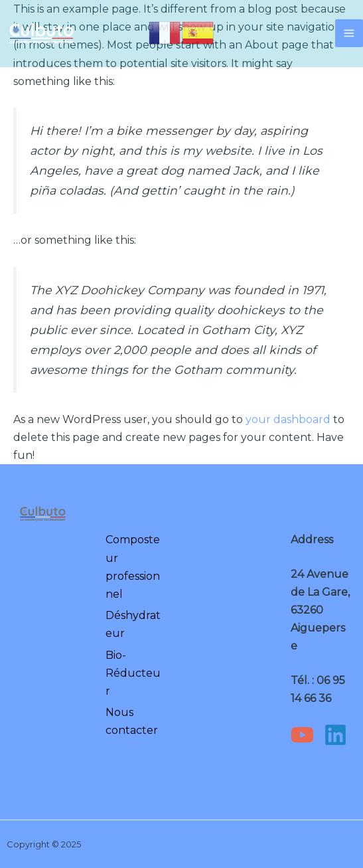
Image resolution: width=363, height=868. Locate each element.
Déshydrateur (133, 624)
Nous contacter (132, 721)
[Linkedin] (335, 735)
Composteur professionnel (133, 567)
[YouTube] (302, 735)
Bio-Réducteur (133, 673)
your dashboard (288, 419)
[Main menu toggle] (349, 33)
